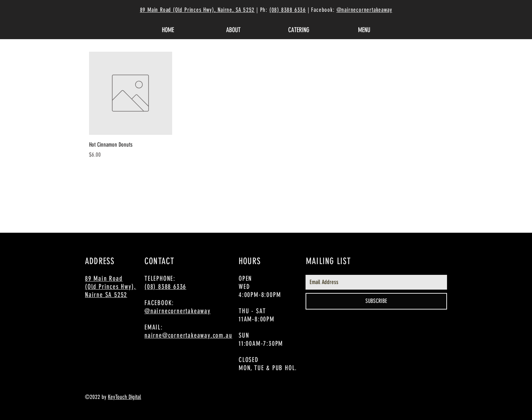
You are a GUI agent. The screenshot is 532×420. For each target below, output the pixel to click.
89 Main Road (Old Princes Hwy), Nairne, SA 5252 (197, 10)
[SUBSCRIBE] (376, 301)
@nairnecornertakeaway (364, 10)
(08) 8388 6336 (288, 10)
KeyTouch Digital (125, 397)
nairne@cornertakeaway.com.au (188, 335)
